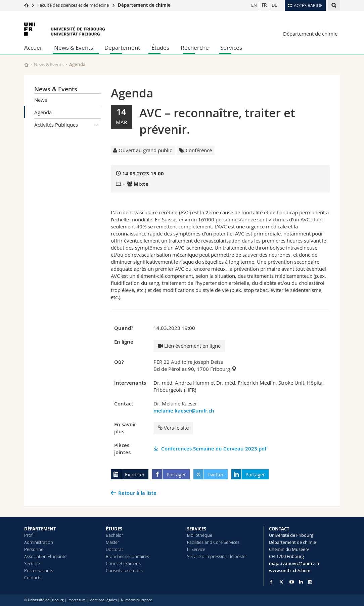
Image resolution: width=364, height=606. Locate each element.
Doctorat (114, 549)
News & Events (74, 48)
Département (122, 48)
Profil (29, 535)
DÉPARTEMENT (40, 529)
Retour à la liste (137, 493)
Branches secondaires (127, 556)
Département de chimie (144, 5)
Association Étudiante (45, 556)
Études (160, 48)
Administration (39, 542)
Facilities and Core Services (213, 542)
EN (254, 5)
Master (112, 542)
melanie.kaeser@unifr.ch (184, 411)
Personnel (34, 549)
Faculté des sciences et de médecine (73, 5)
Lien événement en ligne (189, 346)
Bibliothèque (200, 535)
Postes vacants (39, 570)
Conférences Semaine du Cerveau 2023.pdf (214, 449)
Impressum (76, 600)
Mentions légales (103, 600)
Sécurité (32, 563)
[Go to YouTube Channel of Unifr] (292, 582)
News (41, 100)
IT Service (196, 549)
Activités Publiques (67, 125)
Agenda (43, 112)
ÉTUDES (114, 529)
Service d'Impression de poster (217, 556)
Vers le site (173, 428)
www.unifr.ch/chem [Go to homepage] (290, 570)
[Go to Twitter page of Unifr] (281, 582)
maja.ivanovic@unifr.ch (294, 563)
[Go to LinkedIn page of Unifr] (301, 582)
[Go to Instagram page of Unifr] (310, 582)
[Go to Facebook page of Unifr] (271, 582)
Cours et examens (123, 563)
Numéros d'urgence (136, 600)
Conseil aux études (124, 570)
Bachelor (115, 535)
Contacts (33, 577)
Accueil (33, 48)
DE (274, 5)
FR (264, 5)
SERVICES (197, 529)
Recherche (195, 48)
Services (231, 48)
